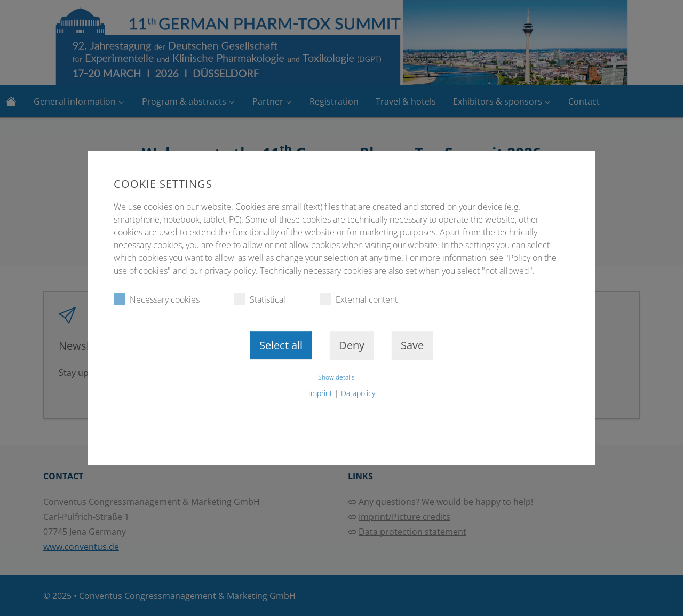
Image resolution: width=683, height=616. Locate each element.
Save (412, 345)
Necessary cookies (157, 299)
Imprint (320, 393)
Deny (352, 345)
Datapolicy (358, 393)
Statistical (260, 299)
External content (359, 299)
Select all (281, 345)
